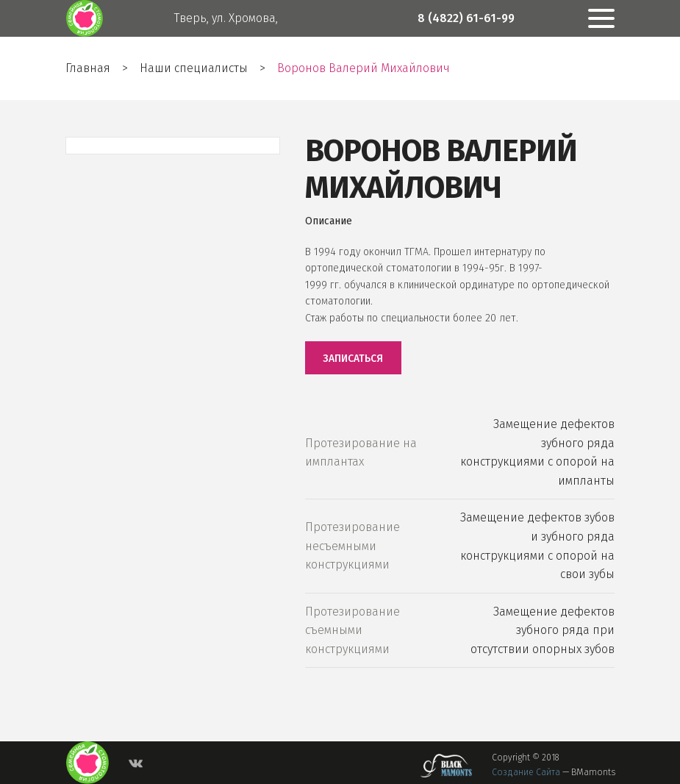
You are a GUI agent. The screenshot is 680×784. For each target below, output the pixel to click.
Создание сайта (526, 772)
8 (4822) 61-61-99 (466, 18)
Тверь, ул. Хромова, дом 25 (226, 36)
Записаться (353, 359)
